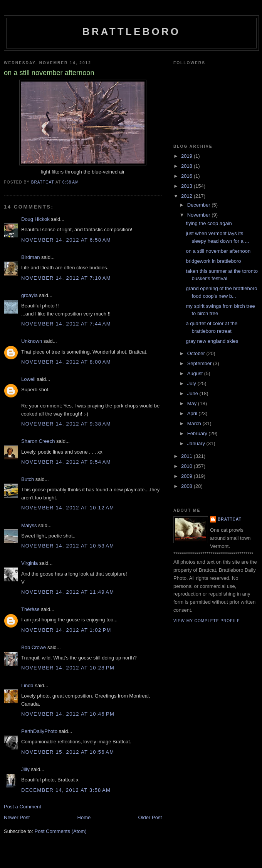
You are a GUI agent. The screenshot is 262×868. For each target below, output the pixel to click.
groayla (29, 295)
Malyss (29, 525)
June (193, 393)
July (192, 383)
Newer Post (17, 817)
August (196, 373)
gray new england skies (212, 341)
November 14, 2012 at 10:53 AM (68, 546)
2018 (187, 166)
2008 (187, 486)
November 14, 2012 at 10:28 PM (68, 668)
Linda (27, 685)
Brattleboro (132, 32)
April (193, 413)
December (200, 205)
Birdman (30, 257)
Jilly (25, 769)
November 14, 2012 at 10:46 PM (68, 714)
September (200, 363)
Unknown (32, 341)
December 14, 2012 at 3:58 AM (66, 790)
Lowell (28, 379)
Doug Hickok (35, 219)
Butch (28, 479)
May (193, 403)
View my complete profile (207, 621)
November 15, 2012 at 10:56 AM (68, 752)
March (195, 423)
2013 (187, 186)
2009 (187, 476)
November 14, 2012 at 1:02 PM (66, 630)
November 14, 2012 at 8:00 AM (66, 362)
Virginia (29, 563)
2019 (187, 156)
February (198, 433)
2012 (187, 196)
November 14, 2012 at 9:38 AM (66, 424)
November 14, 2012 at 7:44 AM (66, 324)
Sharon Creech (38, 441)
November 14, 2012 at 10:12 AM (68, 508)
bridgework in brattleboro (213, 261)
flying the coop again (209, 223)
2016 (187, 176)
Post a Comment (23, 807)
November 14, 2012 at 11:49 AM (68, 592)
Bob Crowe (34, 647)
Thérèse (30, 609)
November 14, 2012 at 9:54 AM (66, 462)
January (197, 443)
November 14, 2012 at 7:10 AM (66, 278)
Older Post (150, 817)
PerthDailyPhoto (39, 731)
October (197, 353)
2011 (187, 456)
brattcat (230, 519)
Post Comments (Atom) (61, 831)
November (200, 215)
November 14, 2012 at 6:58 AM (66, 240)
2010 (187, 466)
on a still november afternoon (218, 251)
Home (84, 817)
